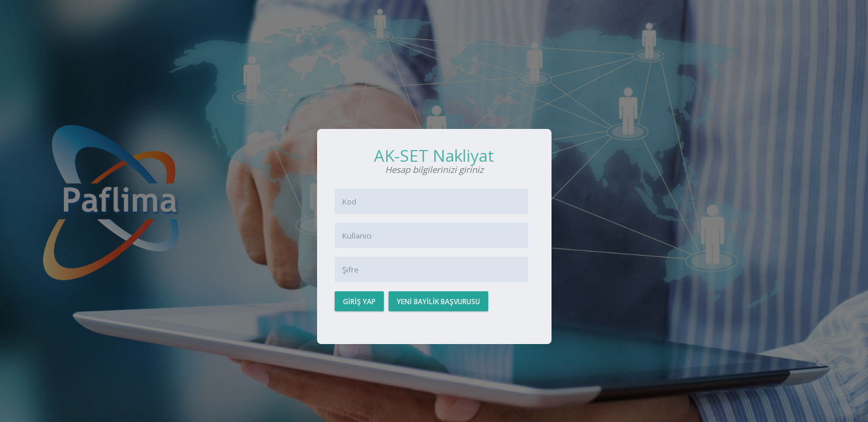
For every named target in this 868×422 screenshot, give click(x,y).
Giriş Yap (359, 302)
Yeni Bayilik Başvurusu (438, 302)
